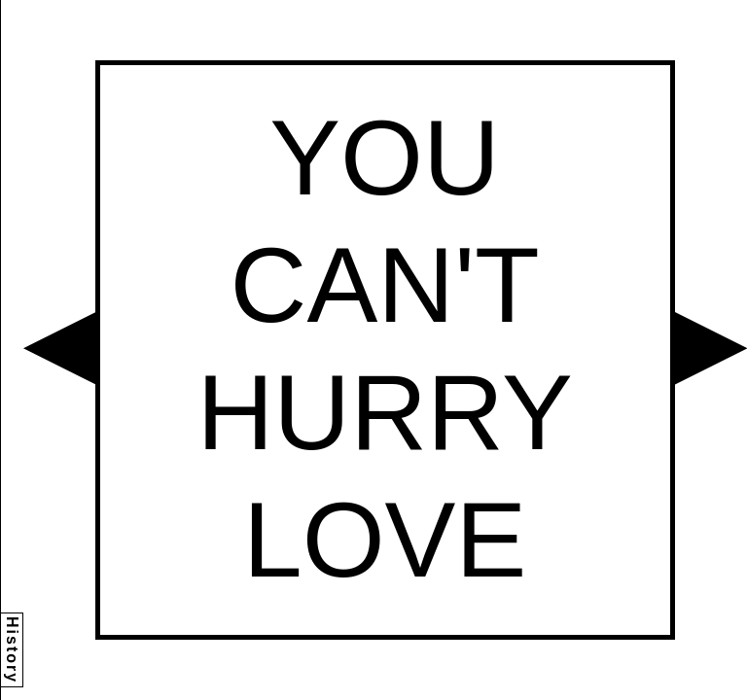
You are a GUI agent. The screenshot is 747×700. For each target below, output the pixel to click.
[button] (59, 348)
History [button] (12, 650)
